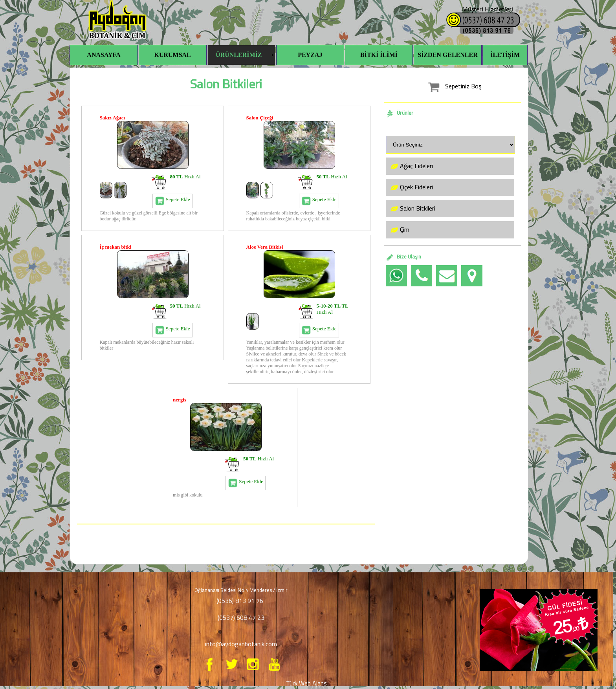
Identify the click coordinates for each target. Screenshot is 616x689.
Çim (399, 230)
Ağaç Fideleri (411, 166)
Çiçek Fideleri (411, 187)
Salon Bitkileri (412, 209)
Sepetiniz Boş (453, 86)
